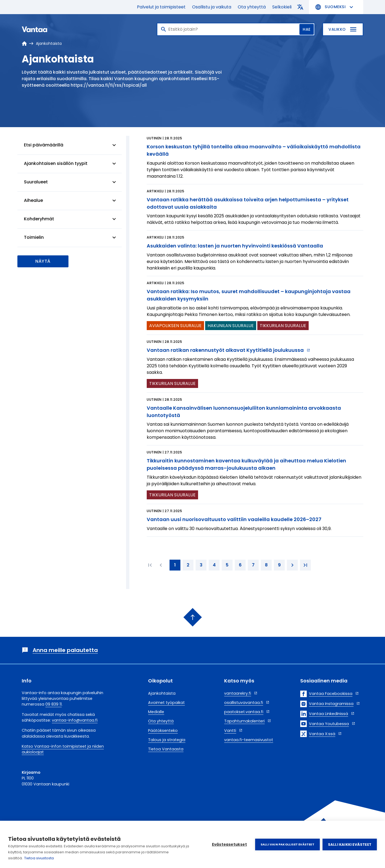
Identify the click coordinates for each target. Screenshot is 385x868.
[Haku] (236, 29)
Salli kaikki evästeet (350, 845)
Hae (307, 29)
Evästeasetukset (229, 845)
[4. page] (214, 565)
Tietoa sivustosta (39, 858)
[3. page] (201, 565)
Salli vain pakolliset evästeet (287, 844)
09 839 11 (54, 704)
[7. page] (253, 565)
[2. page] (188, 565)
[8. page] (266, 565)
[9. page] (279, 565)
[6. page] (240, 565)
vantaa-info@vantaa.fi (75, 720)
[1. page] (175, 565)
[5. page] (227, 565)
